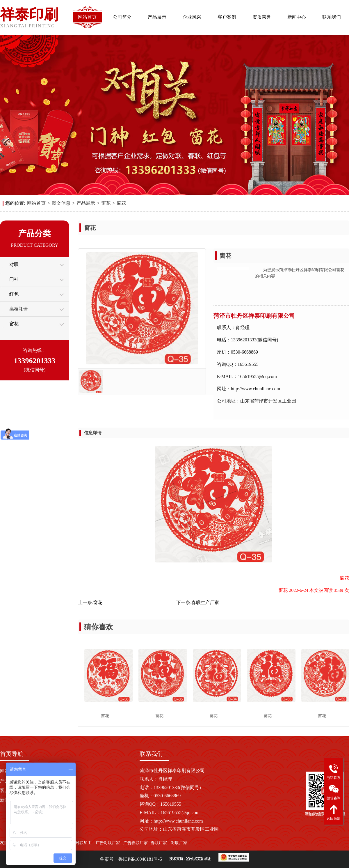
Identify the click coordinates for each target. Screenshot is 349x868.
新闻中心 (297, 17)
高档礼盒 (19, 309)
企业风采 (192, 17)
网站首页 (87, 17)
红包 (14, 294)
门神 (14, 279)
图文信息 (61, 203)
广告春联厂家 (136, 843)
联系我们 (332, 17)
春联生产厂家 (205, 603)
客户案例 (227, 17)
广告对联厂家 (108, 843)
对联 (14, 264)
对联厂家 (179, 843)
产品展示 (157, 17)
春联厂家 (159, 843)
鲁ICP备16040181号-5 (140, 859)
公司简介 (122, 17)
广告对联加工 (79, 843)
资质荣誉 (262, 17)
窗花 (106, 203)
